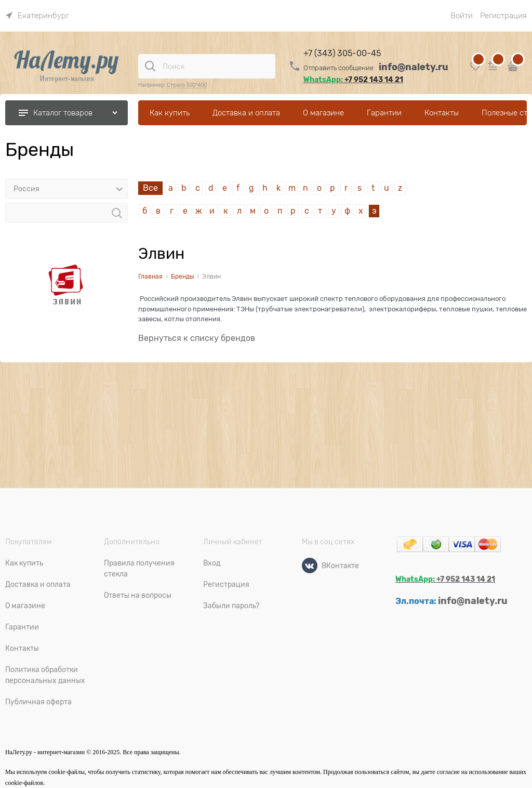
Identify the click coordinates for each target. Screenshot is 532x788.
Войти (462, 16)
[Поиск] (150, 66)
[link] (37, 16)
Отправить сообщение (338, 68)
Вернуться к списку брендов (197, 338)
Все (150, 188)
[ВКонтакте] (310, 566)
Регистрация (503, 16)
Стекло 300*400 (187, 85)
